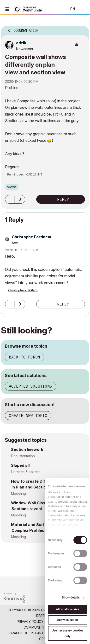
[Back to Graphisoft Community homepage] (29, 9)
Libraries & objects (26, 472)
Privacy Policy (30, 621)
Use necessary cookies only (67, 633)
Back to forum (24, 357)
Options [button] (82, 29)
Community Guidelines (44, 627)
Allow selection (68, 620)
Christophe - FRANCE (23, 290)
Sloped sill (21, 465)
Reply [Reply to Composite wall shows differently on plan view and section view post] (63, 199)
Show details (71, 598)
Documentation (23, 456)
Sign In (82, 9)
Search (56, 9)
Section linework (27, 449)
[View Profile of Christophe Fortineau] (32, 237)
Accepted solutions (30, 386)
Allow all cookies (68, 609)
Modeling (18, 493)
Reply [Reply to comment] (63, 304)
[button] (10, 199)
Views (12, 187)
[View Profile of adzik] (21, 43)
